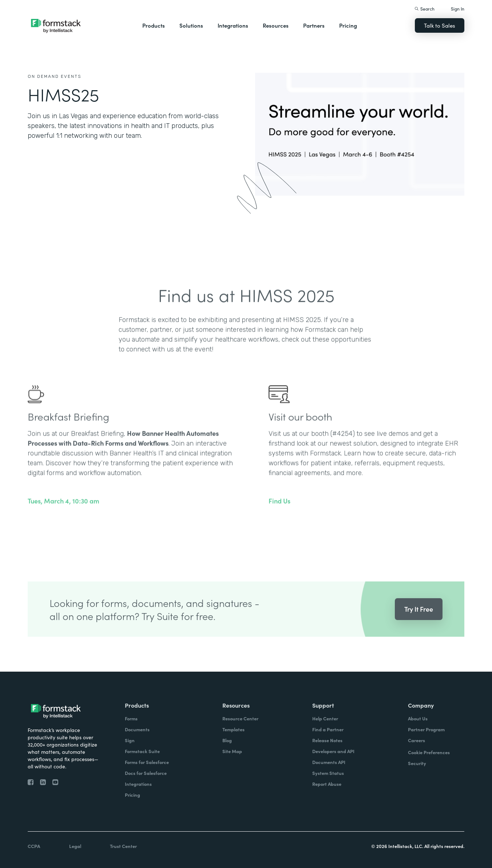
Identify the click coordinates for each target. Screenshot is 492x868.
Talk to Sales (440, 25)
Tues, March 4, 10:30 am (64, 511)
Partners (314, 25)
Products (154, 25)
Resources (276, 25)
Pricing (348, 25)
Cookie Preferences (429, 752)
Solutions (191, 25)
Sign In (458, 9)
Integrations (233, 25)
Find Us (279, 511)
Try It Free (419, 619)
